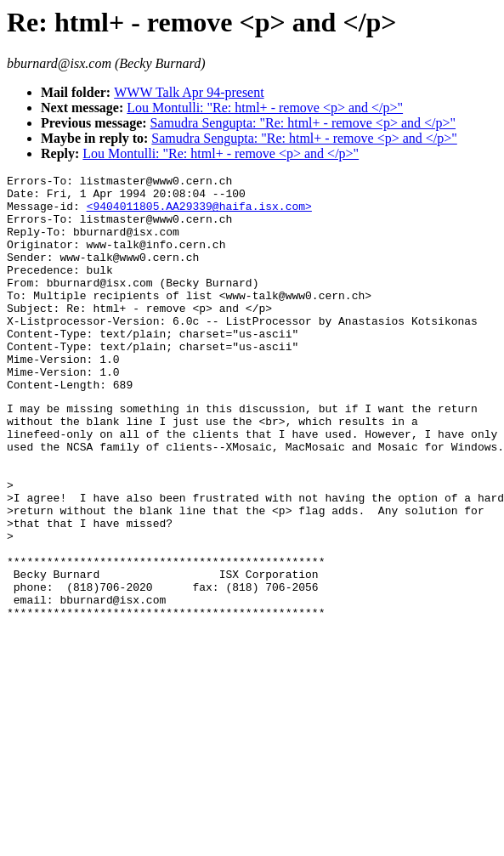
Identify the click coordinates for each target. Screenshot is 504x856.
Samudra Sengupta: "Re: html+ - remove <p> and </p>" (303, 123)
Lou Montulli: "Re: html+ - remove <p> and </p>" (265, 108)
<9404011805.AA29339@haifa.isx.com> (199, 213)
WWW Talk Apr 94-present (189, 92)
